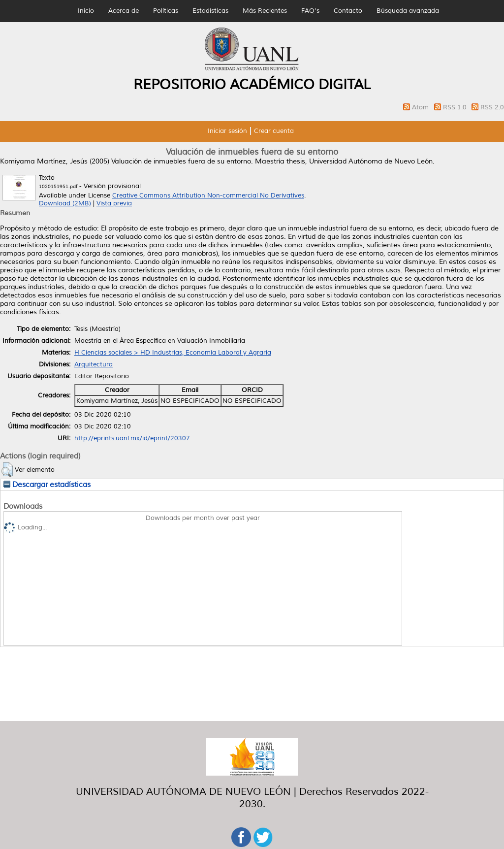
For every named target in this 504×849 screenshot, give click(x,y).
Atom (421, 107)
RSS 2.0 (492, 107)
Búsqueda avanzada (408, 11)
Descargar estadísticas (47, 485)
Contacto (348, 11)
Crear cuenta (274, 131)
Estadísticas (210, 11)
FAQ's (310, 11)
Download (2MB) (65, 203)
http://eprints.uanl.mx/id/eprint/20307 (132, 438)
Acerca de (124, 11)
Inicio (86, 11)
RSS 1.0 (456, 107)
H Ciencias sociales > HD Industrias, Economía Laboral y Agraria (173, 353)
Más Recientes (265, 11)
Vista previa (114, 203)
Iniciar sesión (227, 131)
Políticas (166, 11)
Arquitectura (94, 364)
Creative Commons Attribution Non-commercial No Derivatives (208, 196)
